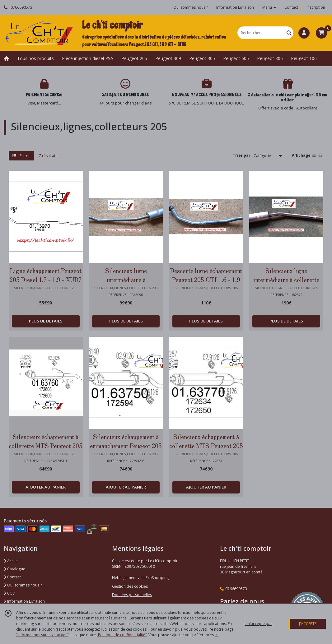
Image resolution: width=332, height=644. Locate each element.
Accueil (12, 561)
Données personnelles (132, 595)
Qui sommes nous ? (23, 585)
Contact (291, 7)
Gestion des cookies (130, 586)
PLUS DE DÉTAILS (46, 321)
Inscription (316, 7)
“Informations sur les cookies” (42, 635)
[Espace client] (304, 33)
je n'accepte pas (258, 624)
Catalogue (14, 569)
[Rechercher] (289, 33)
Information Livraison (24, 601)
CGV (9, 593)
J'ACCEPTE (308, 624)
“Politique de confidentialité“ (122, 635)
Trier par (242, 155)
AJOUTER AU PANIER (46, 487)
